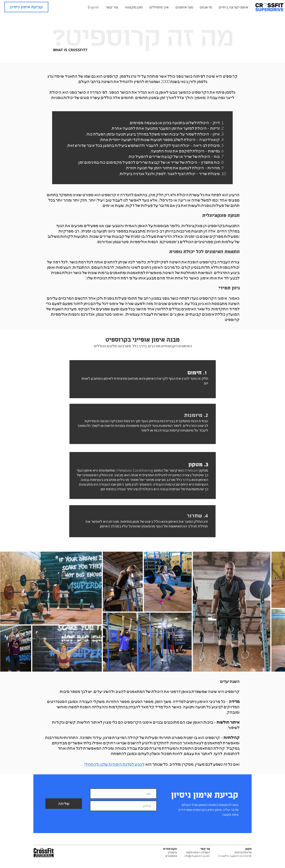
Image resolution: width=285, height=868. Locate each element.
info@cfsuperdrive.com (197, 856)
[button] (206, 7)
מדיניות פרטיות (243, 852)
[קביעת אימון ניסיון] (26, 7)
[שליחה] (64, 804)
